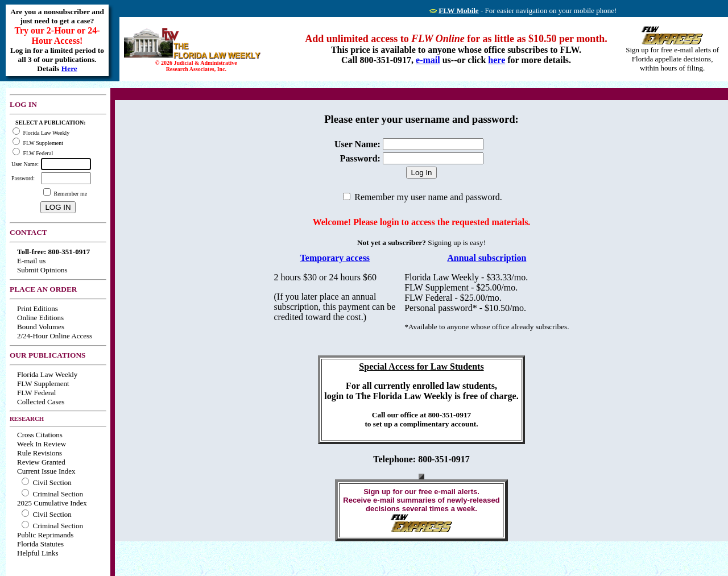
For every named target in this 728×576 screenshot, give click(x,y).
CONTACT (28, 232)
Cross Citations (40, 435)
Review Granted (41, 462)
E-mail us (31, 261)
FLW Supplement (43, 384)
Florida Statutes (40, 544)
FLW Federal (36, 393)
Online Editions (40, 318)
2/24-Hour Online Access (55, 336)
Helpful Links (38, 553)
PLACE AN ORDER (43, 289)
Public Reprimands (45, 535)
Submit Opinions (42, 270)
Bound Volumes (41, 327)
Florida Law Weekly (47, 374)
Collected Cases (41, 402)
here (497, 60)
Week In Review (42, 444)
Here (69, 69)
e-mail (428, 60)
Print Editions (38, 308)
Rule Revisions (40, 453)
